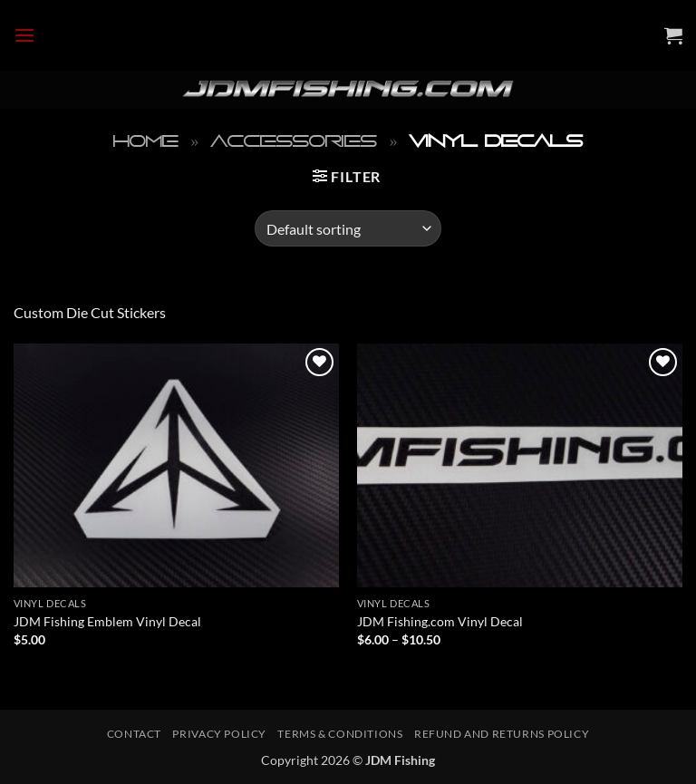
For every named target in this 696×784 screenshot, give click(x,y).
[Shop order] (348, 228)
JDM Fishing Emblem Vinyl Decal (107, 621)
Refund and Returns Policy (502, 734)
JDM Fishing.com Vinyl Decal (440, 621)
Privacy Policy (219, 734)
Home (146, 141)
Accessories (294, 141)
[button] (24, 35)
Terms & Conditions (340, 734)
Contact (134, 734)
